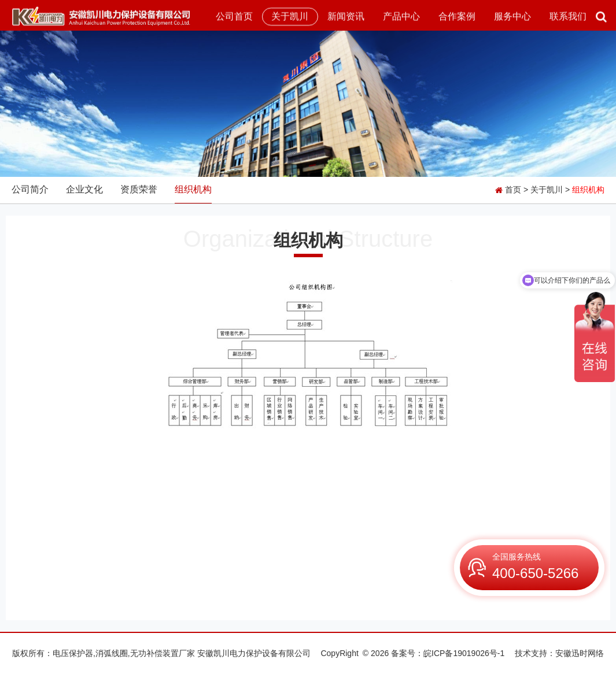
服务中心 (512, 16)
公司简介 (30, 189)
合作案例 (457, 16)
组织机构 (193, 189)
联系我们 (568, 16)
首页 (513, 190)
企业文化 (84, 189)
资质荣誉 (139, 189)
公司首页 (234, 16)
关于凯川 (290, 16)
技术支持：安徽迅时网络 (559, 653)
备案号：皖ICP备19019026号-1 (448, 653)
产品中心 (401, 16)
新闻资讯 (346, 16)
